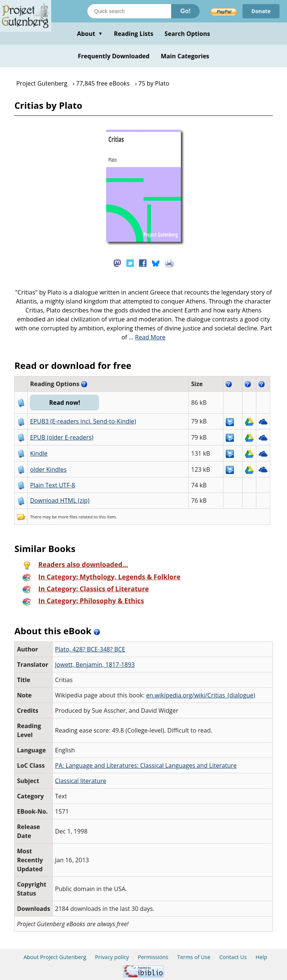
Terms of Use (194, 957)
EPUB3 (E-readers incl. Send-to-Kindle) (83, 421)
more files (68, 517)
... (147, 337)
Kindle (39, 453)
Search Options (187, 34)
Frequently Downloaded (114, 56)
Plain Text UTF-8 (52, 485)
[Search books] (129, 11)
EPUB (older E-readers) (61, 437)
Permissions (153, 957)
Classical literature (81, 781)
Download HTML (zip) (60, 500)
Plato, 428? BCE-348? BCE (90, 649)
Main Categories (185, 56)
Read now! (64, 403)
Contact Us (233, 957)
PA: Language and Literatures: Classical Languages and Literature (146, 765)
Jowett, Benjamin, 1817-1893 (95, 665)
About (90, 34)
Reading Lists (134, 34)
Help (261, 957)
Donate (261, 11)
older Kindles (48, 469)
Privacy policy (112, 957)
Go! (185, 11)
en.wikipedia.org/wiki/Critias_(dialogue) (201, 695)
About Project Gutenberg (55, 957)
